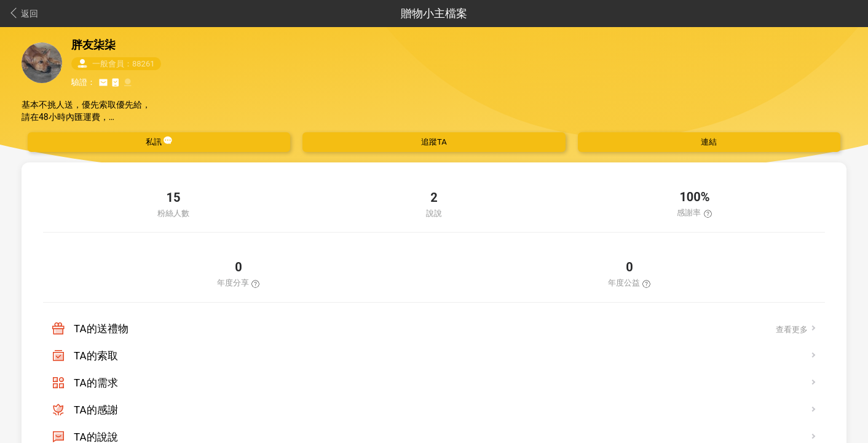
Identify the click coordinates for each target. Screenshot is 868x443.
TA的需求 (96, 383)
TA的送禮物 (101, 329)
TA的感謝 (96, 410)
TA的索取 (96, 356)
